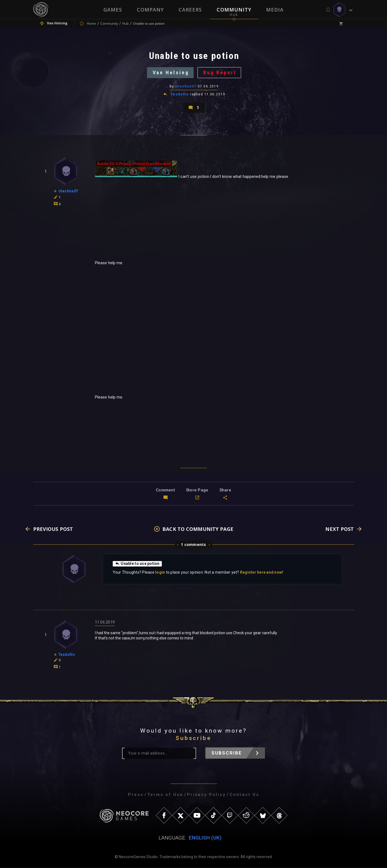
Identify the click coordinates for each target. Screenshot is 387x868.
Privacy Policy (206, 795)
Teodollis (180, 94)
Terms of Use (165, 795)
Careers (190, 10)
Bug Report (220, 72)
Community (234, 10)
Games (113, 10)
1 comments (193, 545)
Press (136, 795)
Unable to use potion (137, 564)
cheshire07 (186, 86)
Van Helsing (171, 72)
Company (150, 10)
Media (275, 10)
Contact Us (244, 795)
